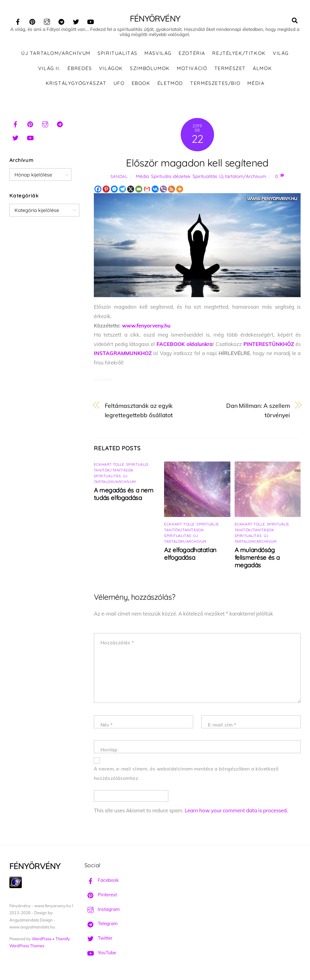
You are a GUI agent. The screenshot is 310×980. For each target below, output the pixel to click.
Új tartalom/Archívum (56, 55)
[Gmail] (147, 191)
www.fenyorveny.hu (146, 327)
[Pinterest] (106, 191)
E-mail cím (222, 726)
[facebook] (18, 21)
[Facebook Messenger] (114, 191)
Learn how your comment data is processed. (236, 812)
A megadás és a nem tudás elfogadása (124, 495)
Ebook (141, 85)
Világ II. (49, 69)
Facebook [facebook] (102, 882)
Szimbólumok (150, 69)
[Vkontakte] (155, 191)
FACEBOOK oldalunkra (185, 346)
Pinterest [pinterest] (101, 896)
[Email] (139, 191)
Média (256, 85)
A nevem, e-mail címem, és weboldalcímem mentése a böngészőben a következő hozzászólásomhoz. (186, 775)
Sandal (119, 178)
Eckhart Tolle (109, 466)
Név (107, 726)
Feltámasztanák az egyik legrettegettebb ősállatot (139, 412)
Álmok (262, 69)
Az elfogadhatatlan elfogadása (190, 555)
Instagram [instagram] (102, 911)
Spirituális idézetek (171, 178)
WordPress (42, 940)
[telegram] (61, 21)
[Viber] (163, 191)
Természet (230, 69)
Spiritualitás (117, 55)
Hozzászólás (117, 644)
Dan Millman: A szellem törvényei (258, 412)
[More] (180, 191)
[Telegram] (122, 191)
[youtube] (91, 21)
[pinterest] (32, 21)
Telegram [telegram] (101, 925)
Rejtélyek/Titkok (239, 55)
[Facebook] (98, 191)
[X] (131, 191)
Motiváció (192, 69)
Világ (281, 55)
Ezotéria (192, 55)
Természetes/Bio (215, 85)
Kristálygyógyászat (76, 85)
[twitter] (76, 21)
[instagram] (47, 21)
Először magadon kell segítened (197, 164)
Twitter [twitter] (99, 940)
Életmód (170, 85)
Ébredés (80, 69)
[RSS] (171, 191)
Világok (111, 69)
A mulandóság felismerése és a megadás (257, 559)
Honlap (109, 751)
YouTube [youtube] (100, 954)
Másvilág (158, 55)
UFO (119, 85)
